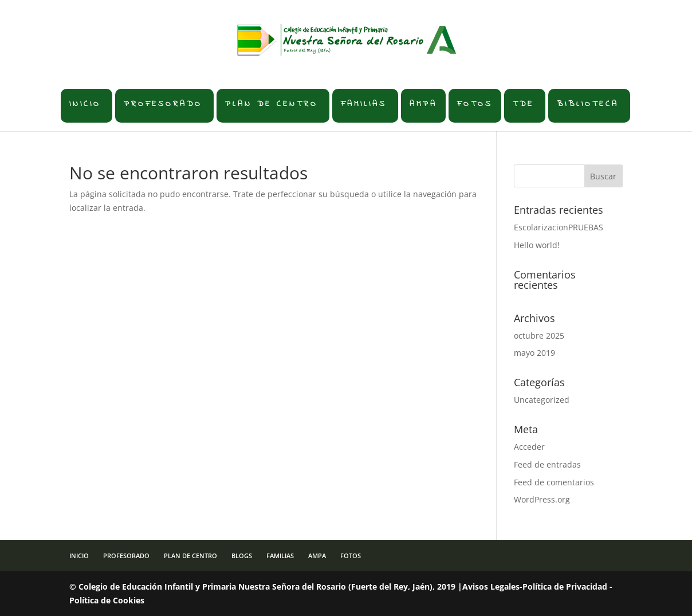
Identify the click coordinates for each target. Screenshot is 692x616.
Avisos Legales (491, 586)
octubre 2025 (539, 336)
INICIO (85, 104)
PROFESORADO (163, 104)
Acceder (529, 447)
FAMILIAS (364, 104)
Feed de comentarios (554, 482)
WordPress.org (542, 499)
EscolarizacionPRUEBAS (559, 227)
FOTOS (475, 104)
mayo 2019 (534, 353)
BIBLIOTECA (588, 104)
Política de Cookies (107, 600)
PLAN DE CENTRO (272, 104)
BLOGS (242, 556)
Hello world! (537, 245)
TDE (523, 104)
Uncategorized (542, 400)
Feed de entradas (547, 464)
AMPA (423, 104)
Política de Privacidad (565, 586)
